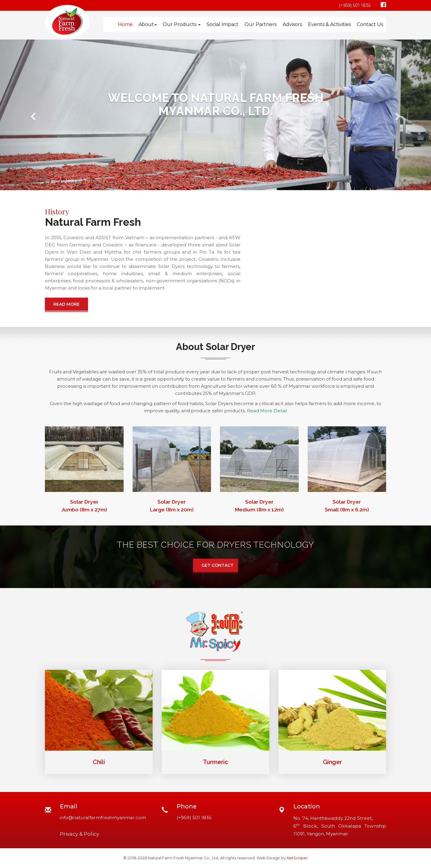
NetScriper (297, 858)
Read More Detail (267, 411)
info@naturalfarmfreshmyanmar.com (103, 818)
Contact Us (370, 24)
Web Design (268, 858)
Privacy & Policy (79, 834)
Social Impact (223, 24)
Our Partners (261, 24)
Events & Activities (329, 24)
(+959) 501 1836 (355, 5)
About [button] (148, 24)
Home (125, 24)
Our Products (182, 24)
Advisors (292, 24)
